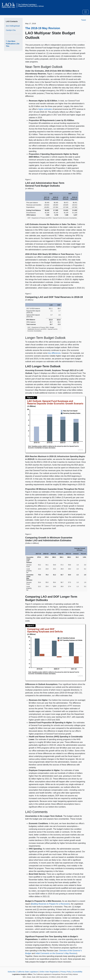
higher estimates (45, 109)
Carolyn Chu (11, 30)
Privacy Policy (66, 972)
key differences (54, 353)
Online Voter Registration (49, 972)
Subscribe (12, 972)
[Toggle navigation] (86, 12)
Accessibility (78, 972)
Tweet (84, 20)
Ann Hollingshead (13, 26)
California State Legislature (28, 972)
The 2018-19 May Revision (43, 28)
